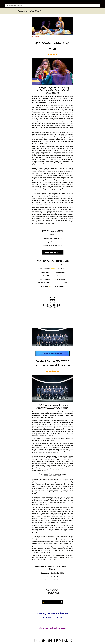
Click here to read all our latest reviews (53, 628)
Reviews (38, 36)
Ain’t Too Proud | (53, 617)
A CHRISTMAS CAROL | (52, 269)
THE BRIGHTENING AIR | (52, 265)
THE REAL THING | (52, 272)
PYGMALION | (52, 286)
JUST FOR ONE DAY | (52, 279)
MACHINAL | (52, 276)
